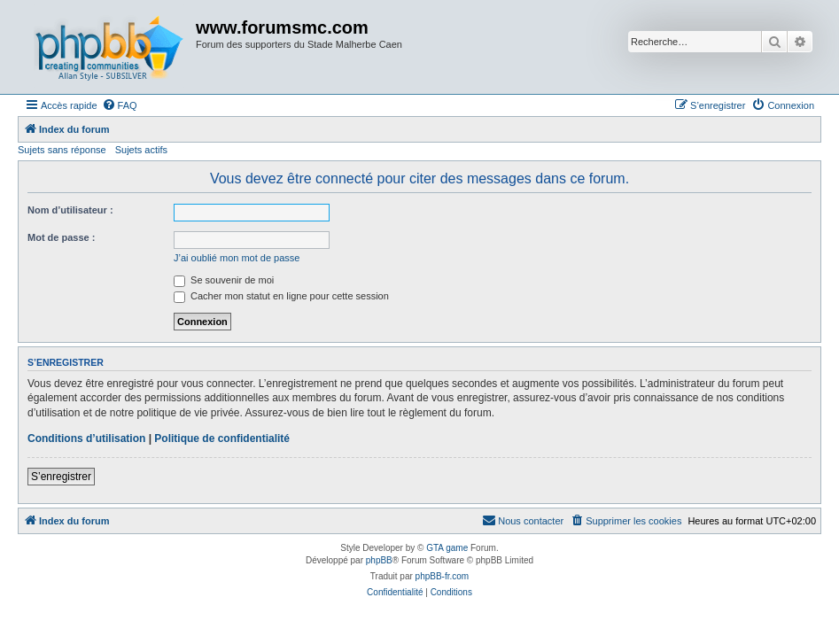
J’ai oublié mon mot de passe (237, 258)
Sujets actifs (141, 150)
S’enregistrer (61, 477)
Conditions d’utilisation (86, 438)
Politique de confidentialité (222, 438)
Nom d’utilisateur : (70, 210)
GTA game (447, 548)
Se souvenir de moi (224, 280)
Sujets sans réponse (62, 150)
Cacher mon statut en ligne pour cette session (281, 296)
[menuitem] (120, 105)
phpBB (379, 560)
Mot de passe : (61, 237)
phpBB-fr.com (443, 576)
